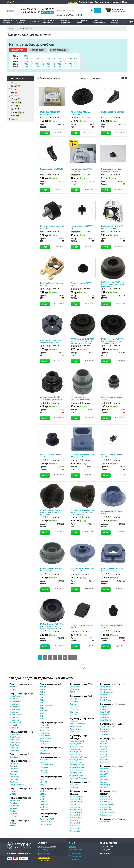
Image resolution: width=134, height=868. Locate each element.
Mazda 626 (44, 802)
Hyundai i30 (104, 695)
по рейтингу (54, 78)
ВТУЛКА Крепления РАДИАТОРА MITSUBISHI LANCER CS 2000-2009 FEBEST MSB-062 (113, 341)
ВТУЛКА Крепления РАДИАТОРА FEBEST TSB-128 (82, 570)
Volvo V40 (104, 749)
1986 (59, 67)
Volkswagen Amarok (77, 741)
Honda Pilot (104, 787)
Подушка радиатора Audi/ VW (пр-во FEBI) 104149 (112, 227)
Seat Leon (13, 814)
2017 (64, 59)
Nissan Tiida (14, 725)
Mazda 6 (43, 799)
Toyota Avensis (15, 737)
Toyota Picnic (15, 745)
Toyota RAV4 (14, 750)
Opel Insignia (75, 707)
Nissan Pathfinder (16, 715)
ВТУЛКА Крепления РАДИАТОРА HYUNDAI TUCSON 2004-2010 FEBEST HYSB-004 (52, 512)
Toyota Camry (15, 740)
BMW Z (73, 692)
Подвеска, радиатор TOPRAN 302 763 (112, 455)
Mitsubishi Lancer (106, 810)
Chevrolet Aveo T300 (47, 819)
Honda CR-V (104, 774)
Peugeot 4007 (105, 712)
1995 (53, 64)
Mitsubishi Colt (105, 796)
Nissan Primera (15, 720)
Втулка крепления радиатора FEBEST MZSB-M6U (112, 570)
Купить (45, 133)
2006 (59, 61)
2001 (31, 61)
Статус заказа (74, 859)
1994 (48, 64)
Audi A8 (43, 708)
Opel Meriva (74, 709)
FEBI (14, 92)
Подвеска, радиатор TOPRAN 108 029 (81, 284)
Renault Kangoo (76, 726)
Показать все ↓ (14, 119)
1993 (42, 64)
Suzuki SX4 (104, 734)
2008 (70, 61)
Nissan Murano (15, 707)
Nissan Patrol (15, 717)
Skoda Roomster (46, 738)
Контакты (116, 2)
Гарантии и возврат (76, 853)
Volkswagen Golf (76, 752)
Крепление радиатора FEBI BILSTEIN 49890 (81, 113)
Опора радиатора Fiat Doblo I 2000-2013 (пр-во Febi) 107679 (51, 398)
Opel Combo (74, 701)
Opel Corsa (74, 704)
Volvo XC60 (104, 759)
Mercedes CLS (75, 807)
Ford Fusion (14, 771)
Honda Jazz (104, 782)
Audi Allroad (44, 711)
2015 (53, 59)
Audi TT (43, 719)
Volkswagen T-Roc (76, 770)
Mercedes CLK (75, 804)
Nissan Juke (14, 699)
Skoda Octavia (45, 736)
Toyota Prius (14, 748)
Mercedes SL (74, 820)
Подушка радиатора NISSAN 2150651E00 (81, 170)
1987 (64, 67)
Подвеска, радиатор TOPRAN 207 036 (81, 627)
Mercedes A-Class (76, 796)
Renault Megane (76, 729)
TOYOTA (16, 112)
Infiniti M (43, 785)
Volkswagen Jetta (76, 754)
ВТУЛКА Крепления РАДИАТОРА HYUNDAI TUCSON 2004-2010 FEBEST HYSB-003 (82, 512)
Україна (14, 116)
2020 (26, 56)
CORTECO (16, 86)
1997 (64, 64)
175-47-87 (28, 9)
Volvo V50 (104, 752)
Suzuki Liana (105, 729)
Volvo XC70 (104, 762)
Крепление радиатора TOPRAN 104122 (82, 227)
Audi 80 (43, 689)
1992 (37, 64)
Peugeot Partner (106, 720)
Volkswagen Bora (76, 744)
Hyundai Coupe (105, 687)
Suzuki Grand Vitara (107, 726)
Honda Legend (105, 785)
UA (12, 2)
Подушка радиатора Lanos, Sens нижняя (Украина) (111, 170)
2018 (70, 59)
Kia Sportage (75, 787)
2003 (42, 61)
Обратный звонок (47, 12)
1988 (70, 67)
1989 (76, 67)
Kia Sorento (74, 785)
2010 (26, 59)
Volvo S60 (104, 744)
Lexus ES (13, 791)
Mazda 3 (43, 794)
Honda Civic (104, 771)
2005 (53, 61)
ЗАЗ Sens (13, 826)
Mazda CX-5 (44, 804)
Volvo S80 (104, 746)
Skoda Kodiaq (45, 733)
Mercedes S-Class (76, 818)
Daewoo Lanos (105, 822)
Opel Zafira (74, 715)
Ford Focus (14, 769)
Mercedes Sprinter (76, 828)
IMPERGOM (14, 96)
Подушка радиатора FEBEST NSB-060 (112, 512)
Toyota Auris (14, 734)
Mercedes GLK (75, 815)
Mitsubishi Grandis (107, 804)
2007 (64, 61)
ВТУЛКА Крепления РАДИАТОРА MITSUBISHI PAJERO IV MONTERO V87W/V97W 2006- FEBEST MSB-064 (52, 627)
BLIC (13, 83)
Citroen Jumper (45, 753)
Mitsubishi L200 (106, 807)
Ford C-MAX (14, 763)
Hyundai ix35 (105, 697)
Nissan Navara (15, 709)
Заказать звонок (44, 857)
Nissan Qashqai (15, 722)
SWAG (13, 106)
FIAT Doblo (44, 759)
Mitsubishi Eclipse (106, 799)
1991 (31, 64)
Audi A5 (43, 700)
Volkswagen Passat (77, 759)
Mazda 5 (43, 796)
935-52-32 (28, 12)
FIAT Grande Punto (46, 765)
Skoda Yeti (44, 744)
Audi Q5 (43, 716)
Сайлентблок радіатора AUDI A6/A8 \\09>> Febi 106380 (51, 341)
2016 (59, 59)
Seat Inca (13, 811)
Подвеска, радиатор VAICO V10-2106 (52, 170)
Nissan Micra (14, 704)
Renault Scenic (75, 732)
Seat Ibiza (13, 808)
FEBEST (13, 89)
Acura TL (13, 689)
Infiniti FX (43, 782)
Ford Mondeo (14, 777)
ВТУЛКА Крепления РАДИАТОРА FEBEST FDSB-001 (82, 455)
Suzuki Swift (104, 732)
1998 (70, 64)
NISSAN (15, 102)
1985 (53, 67)
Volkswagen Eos (76, 749)
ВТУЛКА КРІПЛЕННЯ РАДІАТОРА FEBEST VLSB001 (81, 398)
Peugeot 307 (105, 709)
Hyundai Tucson (106, 700)
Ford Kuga (14, 774)
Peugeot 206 (105, 707)
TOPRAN (14, 109)
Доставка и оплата (86, 2)
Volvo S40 (104, 741)
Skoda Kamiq (44, 728)
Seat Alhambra (15, 800)
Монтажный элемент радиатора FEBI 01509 (52, 227)
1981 (31, 67)
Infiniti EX (43, 779)
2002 (37, 61)
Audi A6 (43, 703)
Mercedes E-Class (76, 810)
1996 (59, 64)
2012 (37, 59)
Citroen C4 (43, 750)
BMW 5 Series (75, 687)
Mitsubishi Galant (106, 802)
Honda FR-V (104, 777)
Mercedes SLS (75, 826)
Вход (124, 2)
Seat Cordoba (15, 806)
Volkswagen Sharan (77, 767)
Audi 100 (43, 687)
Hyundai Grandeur (106, 692)
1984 (48, 67)
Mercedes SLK (75, 823)
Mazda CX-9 (44, 810)
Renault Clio (74, 721)
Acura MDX (14, 687)
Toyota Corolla (15, 742)
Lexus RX (13, 794)
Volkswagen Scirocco (77, 765)
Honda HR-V (105, 779)
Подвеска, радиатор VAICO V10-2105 (113, 113)
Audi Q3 (43, 713)
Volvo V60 (104, 754)
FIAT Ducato (44, 762)
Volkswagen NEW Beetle (78, 757)
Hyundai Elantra (106, 689)
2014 (48, 59)
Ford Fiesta (14, 766)
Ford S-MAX (14, 779)
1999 (76, 64)
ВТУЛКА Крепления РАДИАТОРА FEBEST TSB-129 (52, 570)
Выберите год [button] (18, 50)
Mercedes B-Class (76, 799)
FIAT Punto (44, 773)
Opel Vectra (74, 712)
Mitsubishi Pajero (106, 815)
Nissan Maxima (15, 701)
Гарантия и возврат (102, 2)
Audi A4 (43, 697)
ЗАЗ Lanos (14, 823)
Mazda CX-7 (44, 807)
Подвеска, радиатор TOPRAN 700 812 (112, 627)
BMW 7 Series (75, 689)
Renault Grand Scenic (77, 724)
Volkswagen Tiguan (77, 773)
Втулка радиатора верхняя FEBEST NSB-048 (50, 113)
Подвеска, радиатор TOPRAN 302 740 (51, 455)
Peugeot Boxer (105, 717)
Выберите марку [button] (37, 50)
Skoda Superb (45, 741)
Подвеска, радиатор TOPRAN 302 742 (112, 398)
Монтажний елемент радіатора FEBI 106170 (52, 284)
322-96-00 (46, 9)
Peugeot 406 (105, 715)
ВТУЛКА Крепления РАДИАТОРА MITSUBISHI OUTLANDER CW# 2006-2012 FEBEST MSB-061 (82, 341)
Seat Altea (13, 803)
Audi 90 (43, 692)
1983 (42, 67)
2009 (76, 61)
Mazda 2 (43, 791)
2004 (48, 61)
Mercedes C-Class (76, 802)
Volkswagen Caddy (77, 746)
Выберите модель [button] (59, 50)
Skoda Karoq (44, 730)
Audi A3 (43, 695)
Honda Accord (105, 769)
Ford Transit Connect (17, 785)
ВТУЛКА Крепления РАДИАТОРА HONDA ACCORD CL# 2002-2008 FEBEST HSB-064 (113, 284)
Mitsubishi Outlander (107, 812)
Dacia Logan (14, 757)
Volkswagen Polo (76, 762)
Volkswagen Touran (77, 775)
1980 (26, 67)
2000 (26, 61)
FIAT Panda (44, 770)
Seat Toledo (14, 816)
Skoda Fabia (44, 725)
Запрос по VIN (73, 2)
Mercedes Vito (75, 831)
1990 (26, 64)
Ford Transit (14, 782)
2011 (31, 59)
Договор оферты (75, 856)
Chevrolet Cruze (45, 822)
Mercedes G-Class (76, 812)
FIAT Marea (44, 767)
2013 (42, 59)
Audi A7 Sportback (46, 705)
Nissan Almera (15, 696)
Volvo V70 (104, 757)
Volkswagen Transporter (78, 778)
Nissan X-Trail (15, 728)
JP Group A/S (15, 99)
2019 (76, 59)
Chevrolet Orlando (46, 824)
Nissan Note (14, 712)
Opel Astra (74, 699)
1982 (37, 67)
